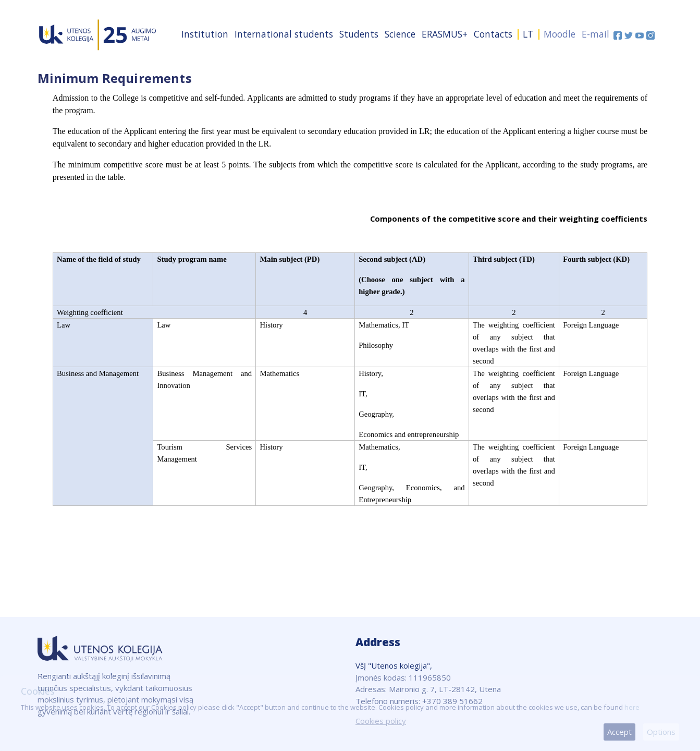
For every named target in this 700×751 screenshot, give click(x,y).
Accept (619, 732)
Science (400, 34)
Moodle (560, 34)
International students (284, 34)
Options (661, 732)
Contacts (493, 34)
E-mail (595, 34)
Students (359, 34)
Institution (205, 34)
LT (528, 34)
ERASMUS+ (445, 34)
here (632, 707)
